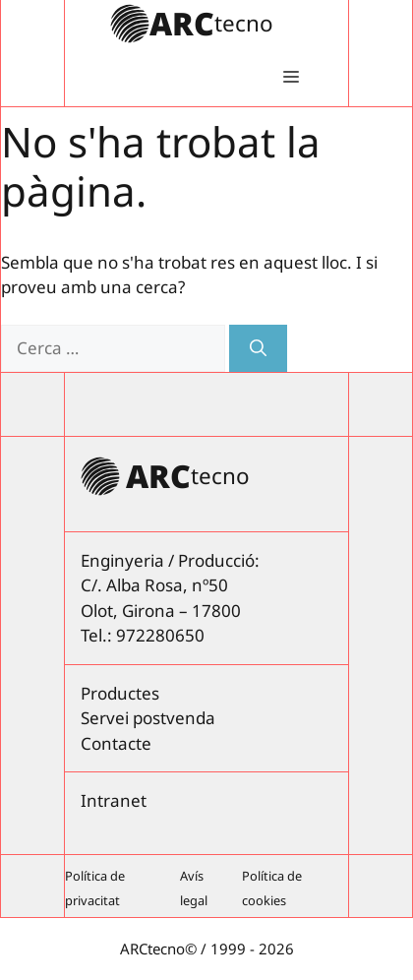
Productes (120, 693)
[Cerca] (258, 348)
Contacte (116, 743)
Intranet (114, 800)
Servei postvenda (148, 718)
